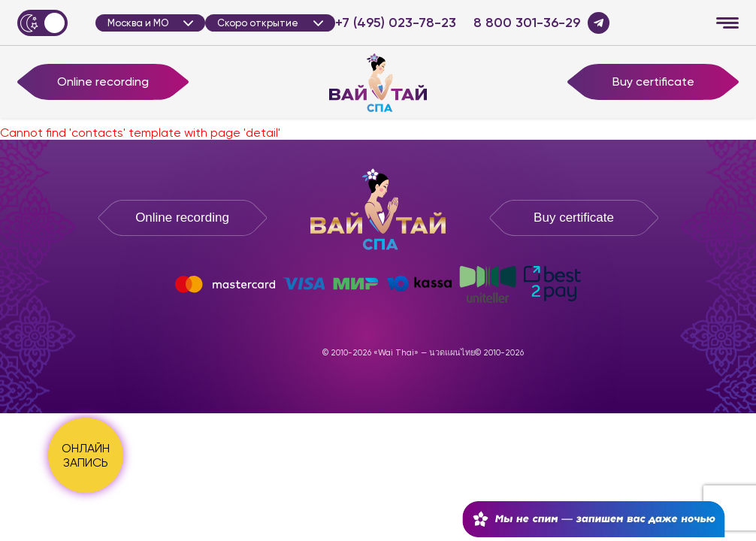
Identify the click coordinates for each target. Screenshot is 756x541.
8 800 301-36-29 (527, 23)
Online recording (103, 82)
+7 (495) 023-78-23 (396, 23)
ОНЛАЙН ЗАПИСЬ (86, 455)
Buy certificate (653, 82)
